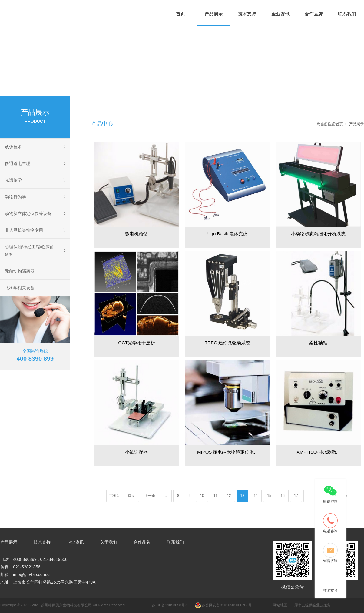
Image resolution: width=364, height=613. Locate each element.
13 (242, 496)
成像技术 (13, 147)
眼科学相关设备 (20, 288)
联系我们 (347, 14)
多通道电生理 (18, 163)
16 (283, 496)
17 (296, 496)
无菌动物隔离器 (20, 271)
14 (256, 496)
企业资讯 (280, 14)
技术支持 (247, 14)
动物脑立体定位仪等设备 (28, 213)
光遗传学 (13, 180)
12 (229, 496)
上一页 (150, 496)
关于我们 (109, 542)
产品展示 (214, 14)
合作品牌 (314, 14)
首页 (180, 14)
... (166, 496)
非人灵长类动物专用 (24, 230)
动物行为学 (15, 197)
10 (202, 496)
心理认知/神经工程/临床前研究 (29, 251)
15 (269, 496)
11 (215, 496)
